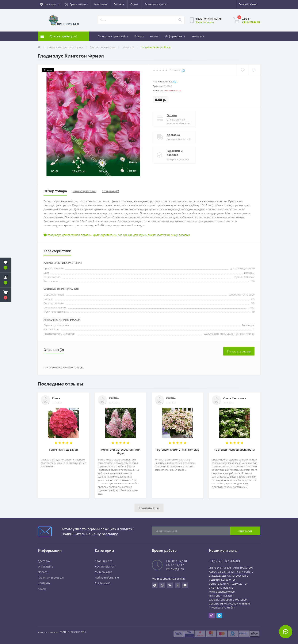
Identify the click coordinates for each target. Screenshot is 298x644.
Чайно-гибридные (107, 577)
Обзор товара (55, 191)
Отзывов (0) (110, 191)
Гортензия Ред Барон (64, 450)
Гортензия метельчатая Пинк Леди (121, 451)
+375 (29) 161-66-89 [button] (224, 561)
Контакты (198, 36)
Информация (175, 36)
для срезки (125, 235)
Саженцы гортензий (113, 36)
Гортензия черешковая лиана (235, 450)
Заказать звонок (205, 22)
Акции (154, 36)
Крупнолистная (105, 566)
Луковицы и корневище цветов (65, 47)
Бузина (139, 36)
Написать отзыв (239, 351)
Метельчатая (103, 572)
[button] (50, 4)
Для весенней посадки (103, 47)
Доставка (119, 4)
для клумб (140, 235)
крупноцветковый (105, 235)
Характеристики (84, 191)
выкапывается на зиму (162, 235)
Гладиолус (128, 47)
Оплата (134, 4)
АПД (175, 81)
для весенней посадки (77, 235)
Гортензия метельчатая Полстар (178, 450)
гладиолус (54, 235)
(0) (183, 70)
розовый (184, 235)
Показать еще (149, 508)
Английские (103, 583)
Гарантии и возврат (156, 4)
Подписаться (245, 531)
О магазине (101, 4)
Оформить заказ (251, 22)
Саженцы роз (104, 561)
